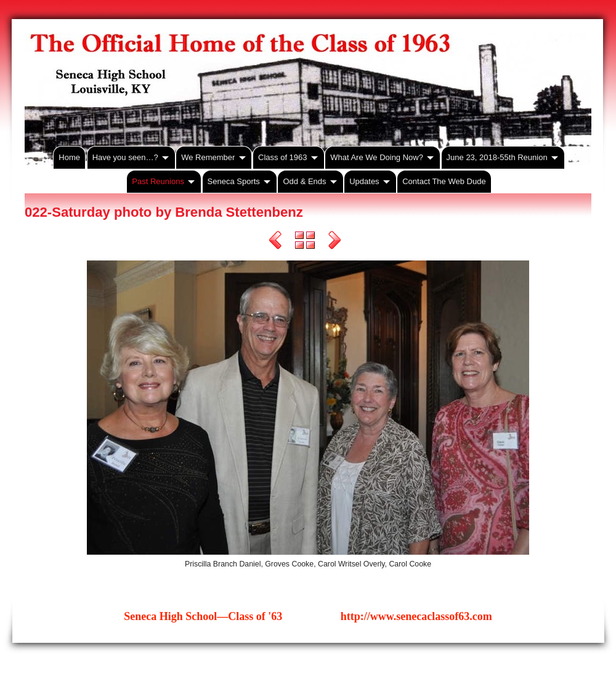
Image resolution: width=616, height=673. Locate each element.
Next (334, 242)
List (305, 242)
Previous (275, 242)
